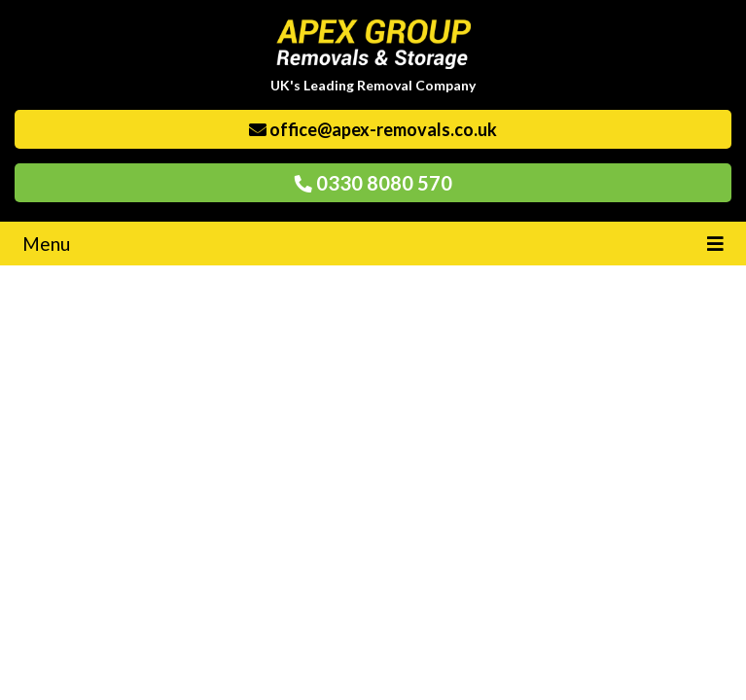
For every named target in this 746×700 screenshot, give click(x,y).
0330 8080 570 (373, 183)
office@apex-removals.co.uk (373, 129)
